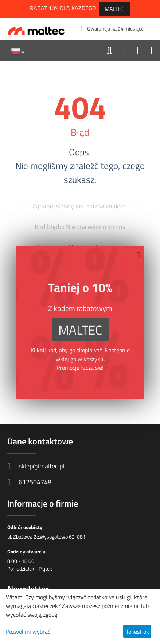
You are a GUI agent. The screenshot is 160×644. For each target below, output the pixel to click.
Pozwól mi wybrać (28, 632)
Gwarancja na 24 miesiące (112, 29)
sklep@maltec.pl (36, 466)
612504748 (29, 482)
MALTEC (115, 9)
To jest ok (137, 632)
